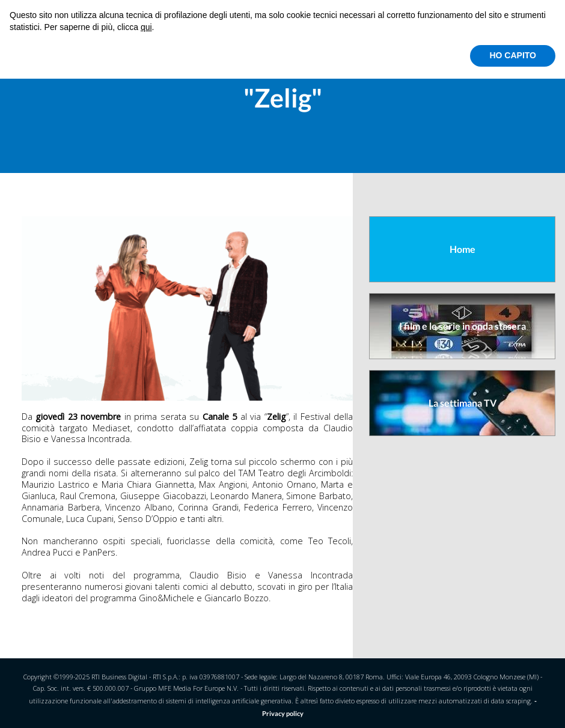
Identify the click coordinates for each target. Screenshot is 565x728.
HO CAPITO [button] (513, 55)
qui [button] (146, 27)
